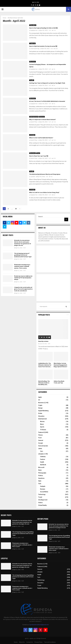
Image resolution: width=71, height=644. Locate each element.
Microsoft (41, 467)
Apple (40, 397)
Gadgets (43, 486)
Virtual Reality (42, 505)
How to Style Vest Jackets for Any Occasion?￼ (43, 46)
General (42, 117)
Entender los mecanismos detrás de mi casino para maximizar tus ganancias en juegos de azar (23, 243)
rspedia (33, 177)
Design (40, 408)
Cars (42, 451)
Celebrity (43, 457)
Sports (42, 427)
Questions (41, 478)
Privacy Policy (38, 642)
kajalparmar (34, 30)
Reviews (43, 489)
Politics (41, 476)
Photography (42, 473)
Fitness (40, 435)
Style (40, 481)
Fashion (43, 459)
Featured (32, 43)
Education (33, 25)
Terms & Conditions (50, 642)
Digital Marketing (43, 411)
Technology (42, 494)
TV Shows (43, 430)
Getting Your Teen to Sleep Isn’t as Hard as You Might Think (47, 83)
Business (32, 62)
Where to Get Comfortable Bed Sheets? (41, 138)
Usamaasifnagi (35, 49)
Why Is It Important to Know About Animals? (43, 120)
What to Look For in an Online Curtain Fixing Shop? (44, 192)
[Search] (66, 219)
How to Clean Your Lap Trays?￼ (39, 156)
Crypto (40, 405)
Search (40, 217)
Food (40, 438)
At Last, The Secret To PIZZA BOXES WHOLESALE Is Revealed (47, 101)
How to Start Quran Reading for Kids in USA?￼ (43, 28)
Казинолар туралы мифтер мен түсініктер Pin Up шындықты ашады (23, 278)
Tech (38, 153)
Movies (42, 421)
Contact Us (30, 642)
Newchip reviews (43, 341)
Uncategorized (43, 500)
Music (42, 424)
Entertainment (34, 117)
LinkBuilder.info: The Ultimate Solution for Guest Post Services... (45, 365)
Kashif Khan (34, 122)
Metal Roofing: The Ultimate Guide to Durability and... (44, 383)
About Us (22, 642)
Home (16, 642)
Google (41, 443)
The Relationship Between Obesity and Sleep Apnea (45, 174)
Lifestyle (32, 135)
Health (32, 80)
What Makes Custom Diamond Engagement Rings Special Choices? (60, 365)
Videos (40, 503)
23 (16, 209)
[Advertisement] (53, 259)
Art (39, 400)
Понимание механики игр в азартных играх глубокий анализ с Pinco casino (22, 266)
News (40, 470)
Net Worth (43, 465)
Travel (40, 497)
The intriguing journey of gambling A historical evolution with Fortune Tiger (23, 255)
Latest (40, 449)
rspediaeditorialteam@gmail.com (39, 625)
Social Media (44, 492)
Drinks (40, 413)
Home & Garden (43, 446)
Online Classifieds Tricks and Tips (59, 382)
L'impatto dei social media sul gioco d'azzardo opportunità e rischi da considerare (23, 289)
